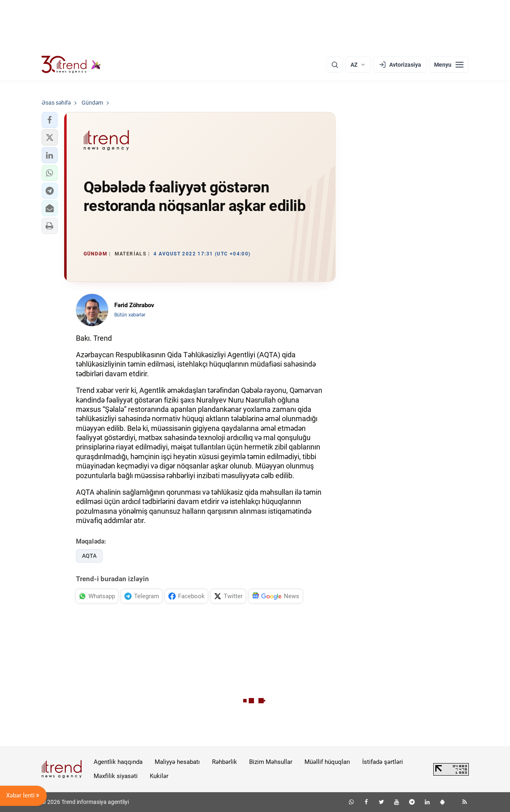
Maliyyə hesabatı (177, 762)
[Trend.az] (71, 65)
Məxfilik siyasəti (116, 776)
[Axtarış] (335, 65)
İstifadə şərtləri (383, 762)
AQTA (89, 556)
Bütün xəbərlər (130, 315)
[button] (50, 120)
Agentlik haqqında (118, 762)
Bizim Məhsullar (271, 762)
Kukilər (159, 776)
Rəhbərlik (225, 762)
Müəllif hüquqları (327, 762)
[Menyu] (449, 65)
